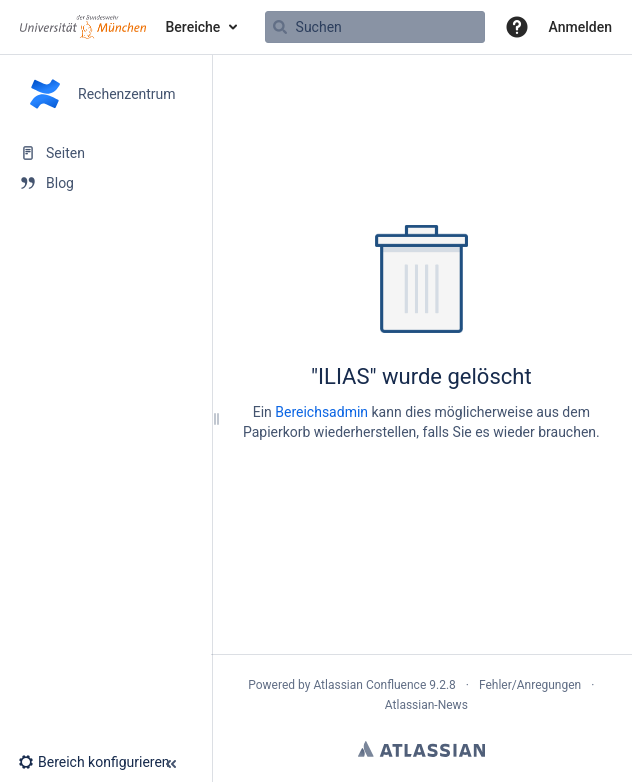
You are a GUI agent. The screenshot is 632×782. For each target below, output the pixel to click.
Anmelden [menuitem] (580, 27)
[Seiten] (105, 153)
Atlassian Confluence (369, 685)
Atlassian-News (426, 705)
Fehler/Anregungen (530, 685)
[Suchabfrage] (375, 27)
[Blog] (105, 183)
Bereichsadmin (321, 412)
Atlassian (421, 749)
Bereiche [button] (193, 27)
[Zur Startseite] (83, 27)
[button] (517, 27)
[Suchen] (280, 27)
